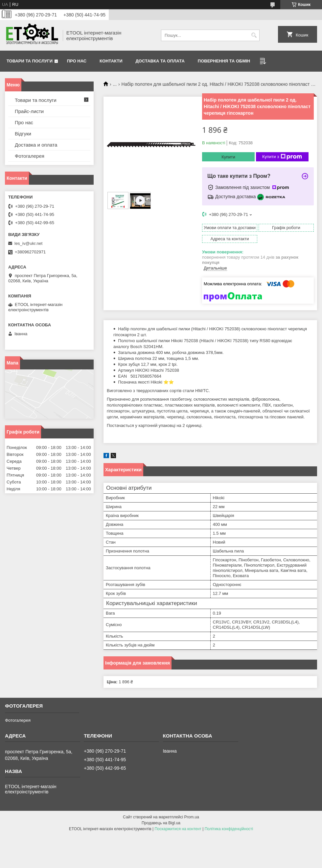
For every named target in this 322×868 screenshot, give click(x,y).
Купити (228, 157)
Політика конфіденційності (229, 829)
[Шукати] (254, 35)
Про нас (77, 61)
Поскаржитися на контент (178, 829)
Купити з (282, 157)
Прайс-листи (29, 111)
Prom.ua (192, 817)
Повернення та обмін (224, 61)
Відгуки (23, 134)
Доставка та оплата (160, 61)
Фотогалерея (30, 156)
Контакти (111, 61)
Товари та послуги (30, 61)
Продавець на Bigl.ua (161, 823)
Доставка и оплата (36, 145)
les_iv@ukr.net (28, 243)
